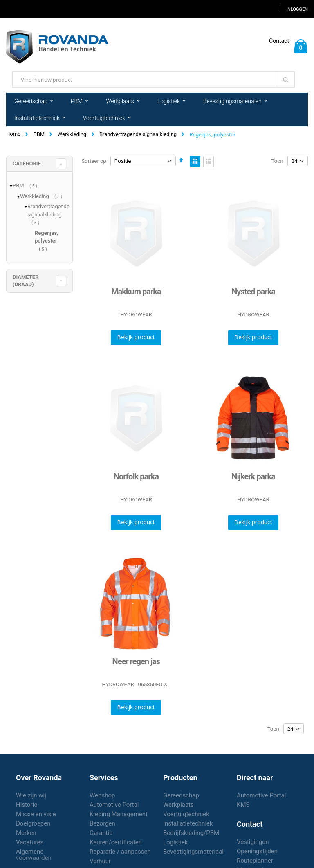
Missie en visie (36, 814)
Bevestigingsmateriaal (193, 852)
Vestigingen (253, 842)
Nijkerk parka (253, 476)
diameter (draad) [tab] (26, 281)
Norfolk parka (136, 476)
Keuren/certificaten (116, 842)
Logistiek (176, 842)
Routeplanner (255, 861)
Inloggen (297, 9)
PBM (39, 134)
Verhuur (100, 861)
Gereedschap (181, 795)
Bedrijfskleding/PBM (191, 833)
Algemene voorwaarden (34, 855)
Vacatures (30, 842)
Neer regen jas (136, 661)
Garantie (101, 833)
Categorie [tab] (27, 164)
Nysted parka (253, 292)
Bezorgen (102, 823)
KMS (243, 805)
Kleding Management (119, 814)
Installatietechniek (188, 823)
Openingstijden (257, 851)
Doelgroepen (33, 823)
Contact (279, 41)
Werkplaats (178, 805)
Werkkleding (72, 134)
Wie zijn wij (31, 795)
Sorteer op (94, 161)
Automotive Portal (114, 805)
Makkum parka (136, 292)
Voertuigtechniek (186, 814)
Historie (27, 805)
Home (13, 134)
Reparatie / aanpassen (120, 852)
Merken (26, 833)
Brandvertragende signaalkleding (138, 134)
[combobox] (154, 80)
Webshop (102, 795)
